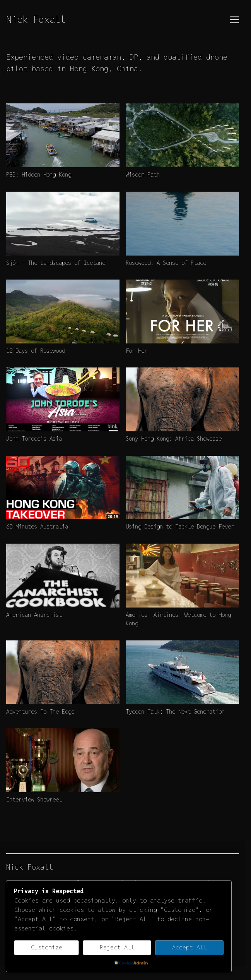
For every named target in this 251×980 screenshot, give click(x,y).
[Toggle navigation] (234, 20)
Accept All (190, 947)
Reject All (117, 947)
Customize (47, 947)
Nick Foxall (36, 19)
